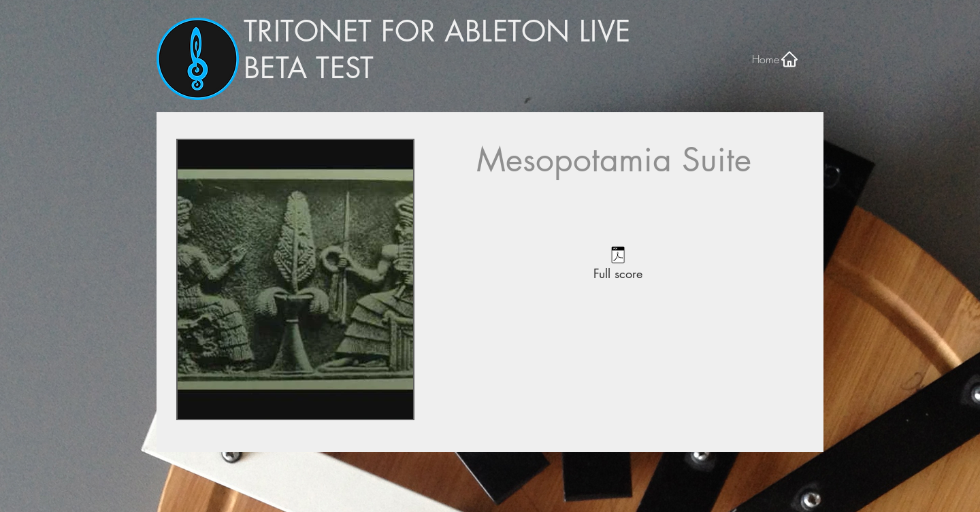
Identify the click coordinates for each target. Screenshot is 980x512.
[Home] (775, 59)
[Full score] (618, 265)
